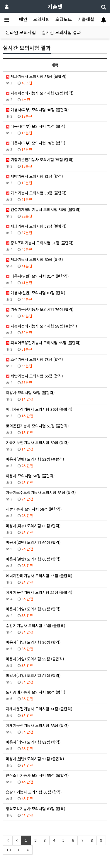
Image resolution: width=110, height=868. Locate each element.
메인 (23, 19)
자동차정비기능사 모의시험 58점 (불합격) (41, 326)
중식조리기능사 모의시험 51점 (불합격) (40, 243)
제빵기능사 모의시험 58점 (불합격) (34, 509)
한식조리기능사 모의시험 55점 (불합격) (37, 775)
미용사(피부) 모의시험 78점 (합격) (35, 143)
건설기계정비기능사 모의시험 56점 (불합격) (43, 209)
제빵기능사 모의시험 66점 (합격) (34, 376)
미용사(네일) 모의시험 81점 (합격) (33, 675)
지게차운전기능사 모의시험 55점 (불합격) (39, 592)
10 (9, 850)
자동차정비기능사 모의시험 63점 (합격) (40, 93)
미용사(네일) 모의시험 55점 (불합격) (35, 659)
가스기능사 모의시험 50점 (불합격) (36, 193)
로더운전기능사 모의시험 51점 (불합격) (37, 426)
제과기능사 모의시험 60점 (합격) (34, 259)
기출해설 (86, 19)
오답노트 (64, 19)
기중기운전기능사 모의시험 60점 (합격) (37, 442)
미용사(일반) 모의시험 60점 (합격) (33, 542)
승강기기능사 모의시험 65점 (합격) (34, 792)
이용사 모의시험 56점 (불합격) (30, 393)
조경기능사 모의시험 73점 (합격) (34, 359)
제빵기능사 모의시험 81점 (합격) (34, 176)
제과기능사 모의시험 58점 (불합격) (36, 76)
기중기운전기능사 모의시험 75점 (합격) (40, 160)
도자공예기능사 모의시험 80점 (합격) (35, 692)
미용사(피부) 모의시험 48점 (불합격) (37, 110)
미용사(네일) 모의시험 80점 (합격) (33, 642)
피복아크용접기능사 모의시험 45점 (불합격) (43, 343)
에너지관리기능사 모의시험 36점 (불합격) (39, 409)
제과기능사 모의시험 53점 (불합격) (36, 226)
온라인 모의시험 (21, 32)
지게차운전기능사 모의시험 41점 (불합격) (39, 709)
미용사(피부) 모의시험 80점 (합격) (33, 526)
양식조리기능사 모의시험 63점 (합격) (35, 809)
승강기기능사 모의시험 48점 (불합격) (35, 626)
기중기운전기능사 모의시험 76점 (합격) (40, 309)
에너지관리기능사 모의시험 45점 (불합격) (39, 576)
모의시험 (41, 19)
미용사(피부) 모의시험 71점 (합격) (35, 126)
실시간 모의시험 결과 (61, 32)
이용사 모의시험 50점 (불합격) (30, 476)
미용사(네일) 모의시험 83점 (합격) (33, 609)
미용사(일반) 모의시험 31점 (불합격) (37, 276)
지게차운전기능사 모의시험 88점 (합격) (37, 725)
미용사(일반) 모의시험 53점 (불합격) (35, 459)
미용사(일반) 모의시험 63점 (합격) (35, 293)
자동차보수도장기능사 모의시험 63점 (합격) (41, 492)
